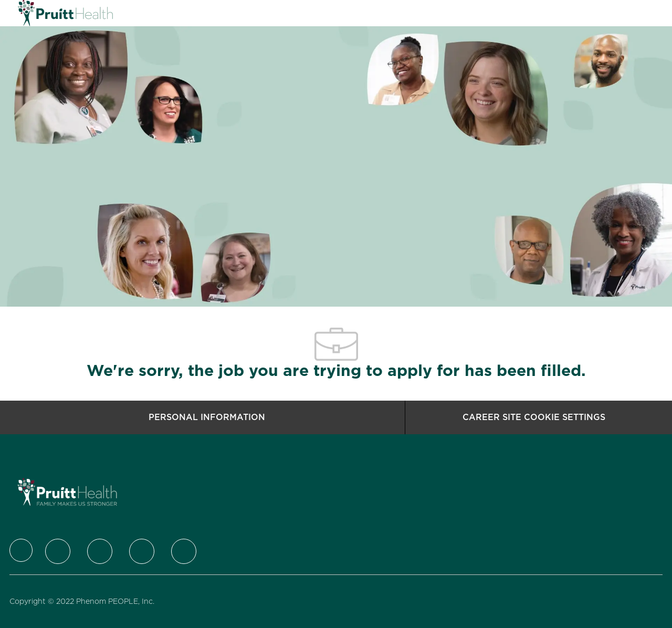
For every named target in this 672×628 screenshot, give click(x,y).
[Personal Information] (207, 417)
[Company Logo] (44, 13)
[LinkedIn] (100, 551)
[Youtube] (184, 551)
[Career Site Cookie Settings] (534, 417)
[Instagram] (142, 551)
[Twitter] (58, 551)
